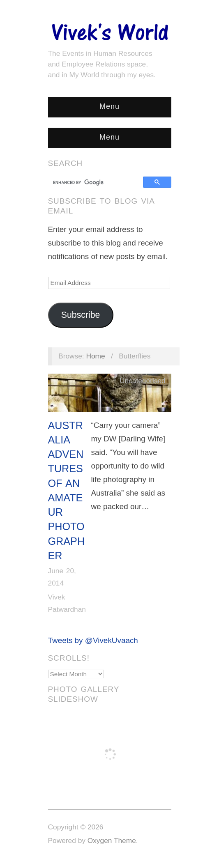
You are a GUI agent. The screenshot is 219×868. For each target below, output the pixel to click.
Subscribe (81, 315)
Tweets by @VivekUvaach (93, 640)
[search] (97, 182)
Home (95, 356)
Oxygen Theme (112, 840)
